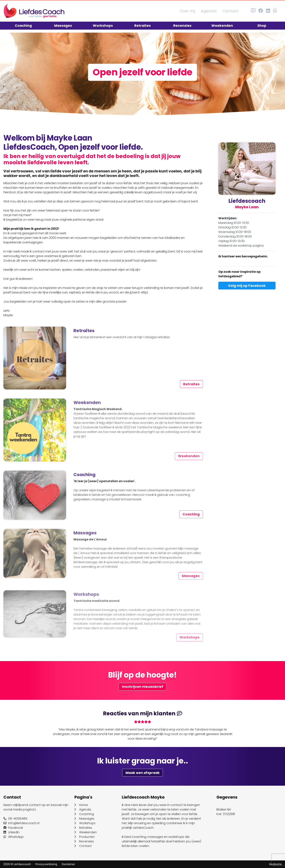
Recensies (182, 26)
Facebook (13, 828)
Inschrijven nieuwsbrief (143, 687)
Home (81, 805)
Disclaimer (68, 864)
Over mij (187, 11)
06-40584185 (15, 819)
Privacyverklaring (46, 864)
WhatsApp (14, 837)
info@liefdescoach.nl (21, 823)
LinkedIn (11, 832)
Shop (262, 26)
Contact (231, 11)
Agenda (209, 11)
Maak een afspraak (143, 773)
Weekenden (222, 26)
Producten (85, 837)
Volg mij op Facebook (247, 286)
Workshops (103, 26)
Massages (63, 26)
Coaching (23, 26)
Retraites (142, 26)
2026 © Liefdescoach (17, 864)
